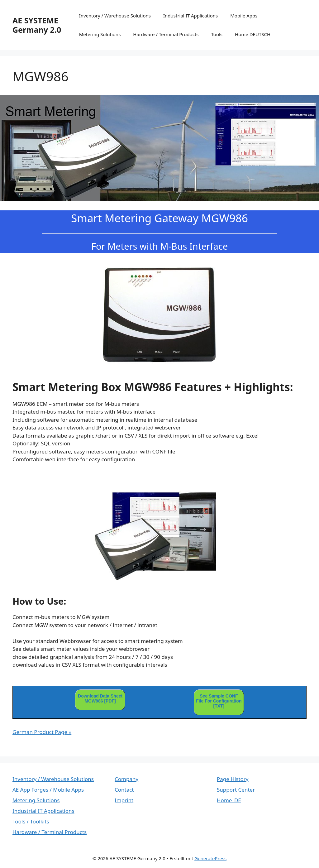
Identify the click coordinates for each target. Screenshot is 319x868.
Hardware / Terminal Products (166, 34)
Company (126, 779)
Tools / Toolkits (31, 821)
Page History (233, 779)
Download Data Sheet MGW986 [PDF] (100, 698)
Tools (217, 34)
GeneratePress (210, 858)
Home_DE (229, 800)
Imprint (124, 800)
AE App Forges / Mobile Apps (48, 790)
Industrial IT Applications (190, 16)
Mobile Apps (244, 16)
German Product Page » (42, 732)
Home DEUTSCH (253, 34)
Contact (124, 790)
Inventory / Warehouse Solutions (115, 16)
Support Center (236, 790)
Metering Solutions (100, 34)
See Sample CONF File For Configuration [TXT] (219, 701)
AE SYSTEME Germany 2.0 (37, 25)
